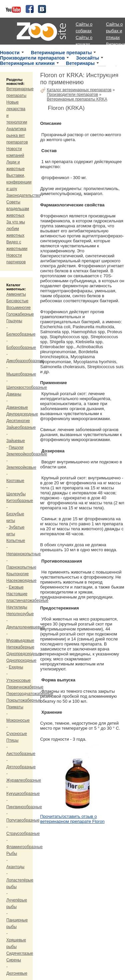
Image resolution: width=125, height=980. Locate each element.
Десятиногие (18, 421)
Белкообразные (21, 334)
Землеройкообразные (27, 454)
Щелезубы (16, 494)
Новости (10, 53)
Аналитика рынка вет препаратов (17, 135)
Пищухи (16, 447)
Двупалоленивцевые (25, 627)
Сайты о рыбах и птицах (114, 31)
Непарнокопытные (23, 554)
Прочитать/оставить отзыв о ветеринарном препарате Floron (72, 819)
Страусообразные (23, 834)
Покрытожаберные (24, 700)
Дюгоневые (17, 973)
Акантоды (15, 867)
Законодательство (23, 195)
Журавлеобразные (24, 780)
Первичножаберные (25, 687)
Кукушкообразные (23, 794)
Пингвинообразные (24, 807)
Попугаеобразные (23, 820)
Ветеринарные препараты (61, 53)
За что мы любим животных (16, 229)
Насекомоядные (21, 581)
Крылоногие (17, 574)
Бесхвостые (17, 301)
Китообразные (20, 501)
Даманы (14, 394)
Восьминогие (18, 308)
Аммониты (16, 294)
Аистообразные (21, 754)
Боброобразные (21, 348)
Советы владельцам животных (18, 209)
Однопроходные (21, 660)
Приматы (15, 707)
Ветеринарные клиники (27, 63)
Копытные (16, 541)
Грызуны (14, 321)
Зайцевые (16, 441)
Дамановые (17, 407)
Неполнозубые (20, 614)
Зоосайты (87, 58)
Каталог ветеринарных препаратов (79, 90)
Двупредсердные (22, 414)
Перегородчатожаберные (30, 694)
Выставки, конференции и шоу (19, 182)
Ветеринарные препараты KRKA (77, 99)
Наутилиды (17, 607)
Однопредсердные (24, 654)
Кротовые (15, 481)
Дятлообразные (21, 767)
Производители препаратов (32, 58)
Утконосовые (18, 680)
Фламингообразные (24, 847)
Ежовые (16, 587)
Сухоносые (17, 734)
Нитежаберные (20, 647)
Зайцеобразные (21, 427)
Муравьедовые (20, 640)
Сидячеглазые (20, 953)
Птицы (12, 740)
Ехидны (16, 667)
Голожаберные (20, 314)
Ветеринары (80, 63)
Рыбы (12, 854)
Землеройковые (21, 467)
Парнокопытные (21, 567)
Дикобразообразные (25, 361)
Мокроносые (18, 720)
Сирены (14, 960)
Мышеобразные (21, 374)
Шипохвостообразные (27, 387)
